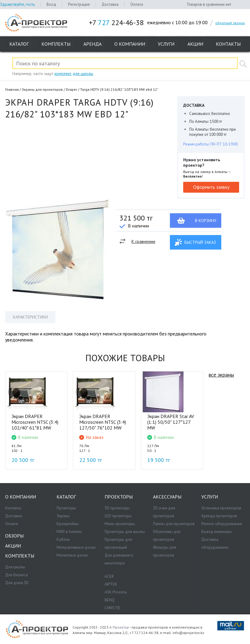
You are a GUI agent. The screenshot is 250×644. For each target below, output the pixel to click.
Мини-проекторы (120, 524)
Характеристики (30, 317)
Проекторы (66, 508)
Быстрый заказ (200, 242)
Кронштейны (68, 524)
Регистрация (79, 4)
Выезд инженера (216, 532)
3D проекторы (117, 508)
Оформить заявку (211, 187)
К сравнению (143, 241)
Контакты (228, 44)
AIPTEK (111, 584)
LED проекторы (118, 516)
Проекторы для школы (125, 532)
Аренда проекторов (219, 516)
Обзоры (14, 536)
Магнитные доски (72, 555)
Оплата (137, 4)
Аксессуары (167, 497)
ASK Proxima (116, 592)
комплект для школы (74, 74)
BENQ (110, 600)
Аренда (93, 44)
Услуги (166, 44)
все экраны (221, 375)
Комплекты (56, 44)
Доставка (110, 4)
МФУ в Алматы (69, 532)
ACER (109, 576)
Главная (12, 89)
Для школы (15, 567)
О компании (130, 44)
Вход (51, 4)
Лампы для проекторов (174, 524)
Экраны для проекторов (42, 89)
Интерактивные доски (76, 547)
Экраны (63, 516)
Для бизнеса (16, 575)
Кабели (63, 539)
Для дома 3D (17, 583)
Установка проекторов (221, 508)
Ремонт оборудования (222, 524)
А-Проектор (119, 627)
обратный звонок (230, 23)
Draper (71, 89)
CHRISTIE (112, 608)
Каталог (19, 44)
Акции (195, 44)
